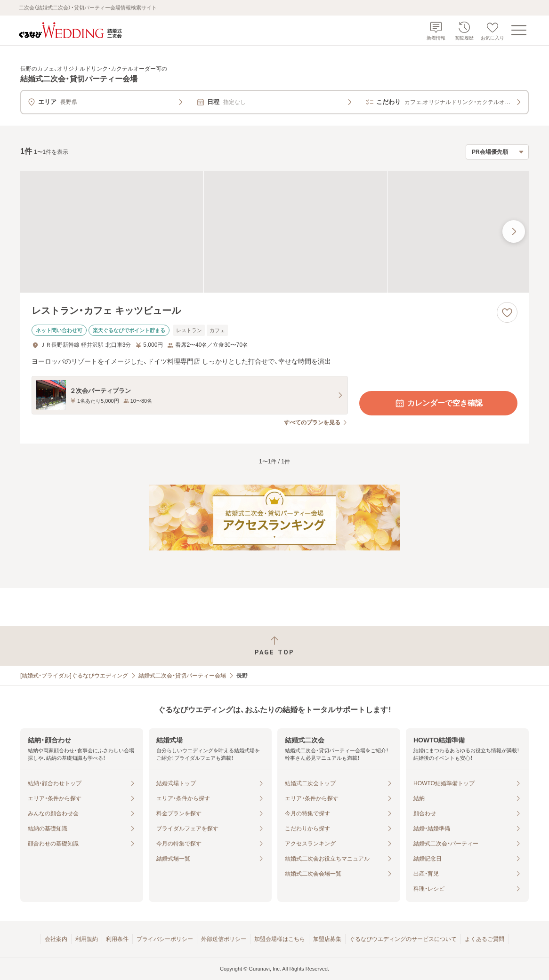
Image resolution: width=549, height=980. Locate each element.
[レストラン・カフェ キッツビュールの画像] (274, 232)
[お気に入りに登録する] (507, 312)
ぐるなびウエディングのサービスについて (403, 939)
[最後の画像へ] (514, 231)
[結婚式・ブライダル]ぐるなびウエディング (74, 676)
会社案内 (56, 939)
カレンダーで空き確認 (438, 403)
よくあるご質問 (484, 939)
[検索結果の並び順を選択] (497, 152)
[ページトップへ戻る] (274, 646)
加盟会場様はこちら (280, 939)
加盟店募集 (327, 939)
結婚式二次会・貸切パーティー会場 (182, 676)
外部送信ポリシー (224, 939)
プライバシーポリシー (165, 939)
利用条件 (117, 939)
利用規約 (87, 939)
